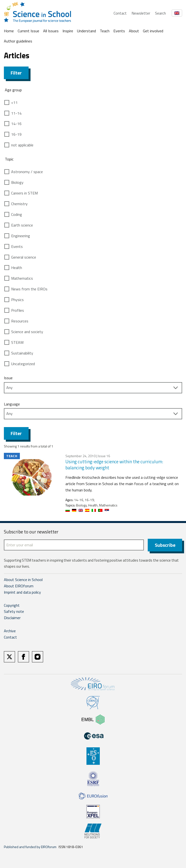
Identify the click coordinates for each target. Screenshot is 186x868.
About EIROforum (19, 586)
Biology (17, 182)
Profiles (18, 310)
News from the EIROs (29, 289)
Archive (10, 631)
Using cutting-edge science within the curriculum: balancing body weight (114, 464)
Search (160, 13)
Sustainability (22, 353)
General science (24, 257)
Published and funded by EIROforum (30, 847)
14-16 (16, 124)
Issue (8, 378)
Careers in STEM (24, 193)
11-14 (16, 113)
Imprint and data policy (22, 592)
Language (12, 404)
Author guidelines (18, 41)
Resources (20, 321)
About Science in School (23, 580)
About (134, 31)
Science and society (27, 332)
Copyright (12, 605)
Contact (120, 13)
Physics (17, 300)
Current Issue (28, 31)
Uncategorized (23, 364)
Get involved (153, 31)
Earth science (22, 225)
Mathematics (22, 278)
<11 (14, 102)
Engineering (21, 236)
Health (17, 268)
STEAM (17, 342)
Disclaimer (12, 618)
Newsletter (141, 13)
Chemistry (19, 204)
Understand (86, 31)
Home (9, 31)
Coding (17, 214)
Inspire (68, 31)
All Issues (51, 31)
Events (119, 31)
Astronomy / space (27, 172)
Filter (16, 73)
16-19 (16, 134)
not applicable (22, 145)
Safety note (14, 611)
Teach (105, 31)
